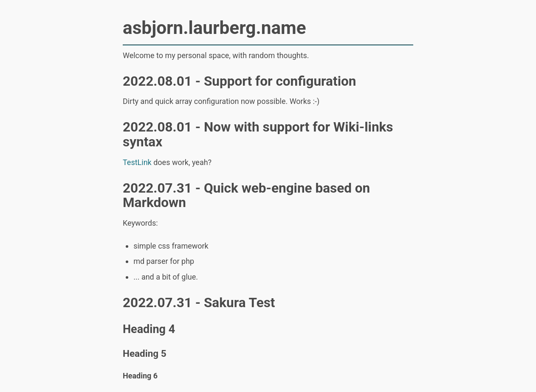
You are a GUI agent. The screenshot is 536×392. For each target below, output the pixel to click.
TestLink (137, 162)
